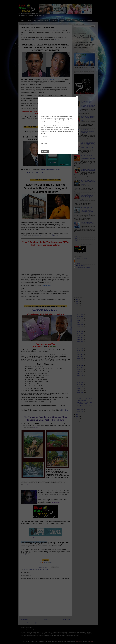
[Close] (77, 97)
